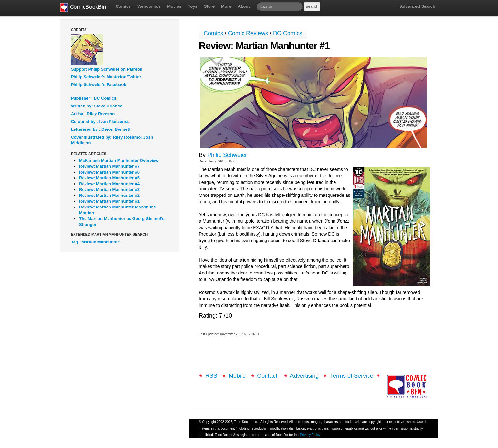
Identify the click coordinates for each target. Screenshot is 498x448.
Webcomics (149, 6)
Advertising (304, 376)
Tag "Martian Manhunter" (96, 242)
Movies (174, 6)
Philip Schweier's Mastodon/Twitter (106, 77)
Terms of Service (352, 376)
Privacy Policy (310, 435)
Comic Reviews (248, 33)
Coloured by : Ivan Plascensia (101, 122)
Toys (192, 6)
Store (209, 6)
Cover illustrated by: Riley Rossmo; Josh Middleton (112, 140)
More (226, 6)
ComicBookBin (83, 7)
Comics (123, 6)
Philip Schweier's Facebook (99, 85)
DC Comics (288, 33)
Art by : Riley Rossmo (93, 114)
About (244, 6)
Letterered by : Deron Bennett (101, 129)
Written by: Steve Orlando (97, 106)
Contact (268, 376)
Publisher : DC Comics (94, 98)
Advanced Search (418, 6)
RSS (211, 376)
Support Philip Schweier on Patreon (107, 69)
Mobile (237, 376)
